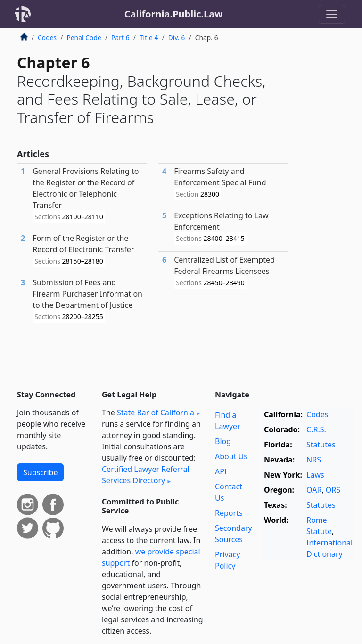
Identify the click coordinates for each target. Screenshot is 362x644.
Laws (315, 475)
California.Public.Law (174, 14)
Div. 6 (177, 37)
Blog (223, 441)
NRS (314, 460)
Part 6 (120, 37)
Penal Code (84, 37)
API (221, 471)
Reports (229, 513)
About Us (231, 456)
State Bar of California (156, 413)
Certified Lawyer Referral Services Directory (146, 475)
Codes (47, 37)
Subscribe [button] (40, 472)
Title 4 (149, 37)
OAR (314, 490)
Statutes (321, 445)
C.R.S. (316, 429)
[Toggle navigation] (332, 14)
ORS (333, 490)
